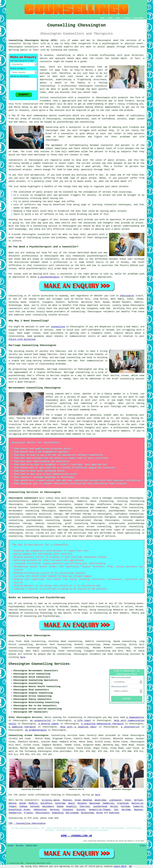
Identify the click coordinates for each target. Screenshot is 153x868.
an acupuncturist (41, 721)
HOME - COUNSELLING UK (76, 836)
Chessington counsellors (23, 498)
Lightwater (115, 800)
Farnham (125, 806)
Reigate (82, 803)
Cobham (23, 806)
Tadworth (138, 806)
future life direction (22, 339)
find (18, 641)
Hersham (126, 810)
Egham (60, 806)
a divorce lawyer (49, 724)
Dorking (55, 810)
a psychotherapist (49, 277)
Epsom (22, 803)
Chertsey (85, 806)
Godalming (58, 813)
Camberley (108, 803)
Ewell (71, 803)
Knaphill (71, 806)
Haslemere (48, 806)
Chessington (127, 296)
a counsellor (74, 127)
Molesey (67, 800)
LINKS (110, 18)
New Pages (20, 846)
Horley (114, 806)
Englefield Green (19, 810)
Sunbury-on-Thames (100, 810)
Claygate (68, 810)
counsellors (31, 47)
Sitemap (10, 846)
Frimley (28, 813)
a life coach (82, 721)
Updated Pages (32, 846)
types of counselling (127, 530)
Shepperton (15, 813)
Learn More (120, 866)
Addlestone (40, 810)
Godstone (114, 813)
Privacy (143, 846)
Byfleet (139, 800)
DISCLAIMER (138, 18)
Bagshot (139, 810)
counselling (58, 327)
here (23, 657)
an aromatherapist (36, 730)
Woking (13, 803)
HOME (102, 18)
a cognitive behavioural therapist (102, 724)
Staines (81, 810)
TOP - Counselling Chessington (27, 823)
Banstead (95, 803)
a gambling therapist (22, 727)
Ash (116, 810)
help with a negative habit (78, 727)
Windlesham (87, 813)
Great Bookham (83, 800)
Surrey (29, 533)
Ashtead (35, 806)
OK (131, 866)
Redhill (33, 803)
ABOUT (118, 18)
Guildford (46, 803)
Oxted (99, 813)
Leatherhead (100, 806)
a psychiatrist (130, 727)
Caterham (60, 803)
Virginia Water (51, 800)
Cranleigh (123, 803)
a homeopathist (135, 717)
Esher (128, 800)
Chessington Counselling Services (39, 664)
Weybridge (100, 800)
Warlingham (72, 813)
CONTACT (127, 18)
